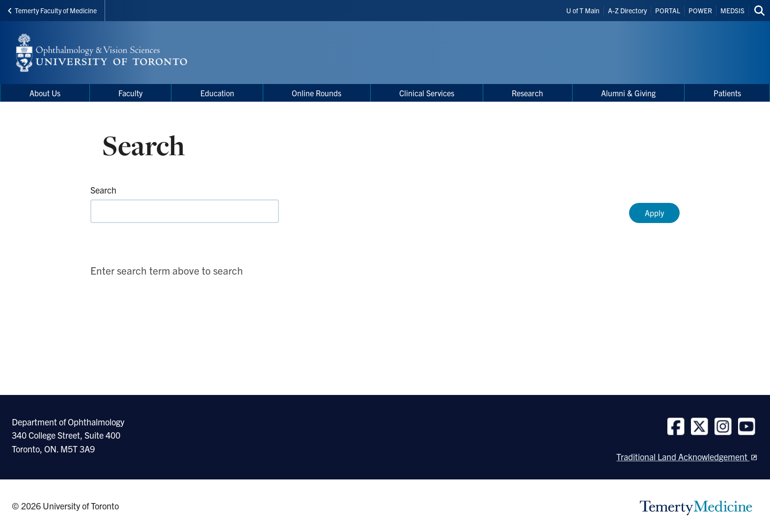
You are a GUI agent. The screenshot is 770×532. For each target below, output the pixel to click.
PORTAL (668, 10)
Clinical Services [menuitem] (427, 93)
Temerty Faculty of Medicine (52, 10)
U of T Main (583, 10)
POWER (700, 10)
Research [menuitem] (527, 93)
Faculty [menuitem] (130, 93)
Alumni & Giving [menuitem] (628, 93)
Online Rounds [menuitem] (316, 93)
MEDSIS (732, 10)
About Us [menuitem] (45, 93)
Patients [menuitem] (727, 93)
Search (103, 190)
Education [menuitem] (217, 93)
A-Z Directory (627, 10)
